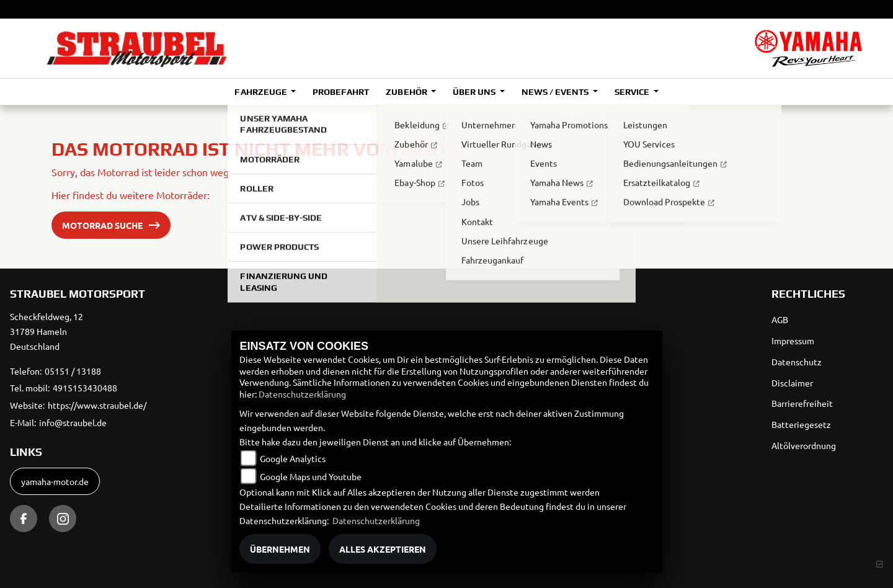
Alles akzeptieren (383, 549)
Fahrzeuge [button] (261, 92)
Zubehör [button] (407, 92)
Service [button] (633, 92)
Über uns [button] (475, 92)
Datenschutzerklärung (302, 394)
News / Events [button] (556, 92)
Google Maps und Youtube (311, 476)
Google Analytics (293, 458)
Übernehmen (280, 549)
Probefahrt (341, 92)
